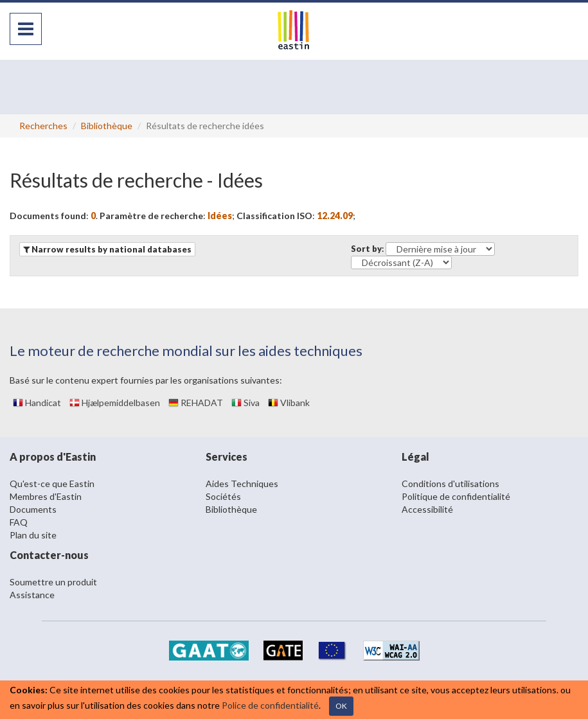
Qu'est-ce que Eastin (52, 484)
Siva (245, 403)
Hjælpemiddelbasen (115, 403)
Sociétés (223, 496)
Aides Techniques (242, 484)
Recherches (43, 126)
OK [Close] (341, 706)
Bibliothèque (107, 126)
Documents (33, 509)
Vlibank (289, 403)
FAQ (19, 522)
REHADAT (196, 403)
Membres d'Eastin (46, 496)
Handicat (37, 403)
